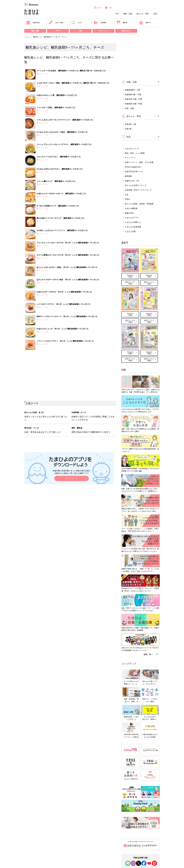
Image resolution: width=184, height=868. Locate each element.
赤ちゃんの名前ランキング (136, 185)
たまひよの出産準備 (133, 227)
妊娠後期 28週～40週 (133, 104)
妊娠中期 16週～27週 (133, 99)
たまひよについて (132, 148)
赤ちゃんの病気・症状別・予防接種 (139, 204)
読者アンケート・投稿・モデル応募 (139, 162)
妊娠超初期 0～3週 (132, 90)
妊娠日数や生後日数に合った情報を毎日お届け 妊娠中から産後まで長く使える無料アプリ (72, 472)
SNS (81, 31)
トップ (27, 37)
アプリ (58, 31)
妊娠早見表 (33, 23)
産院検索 (128, 176)
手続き (128, 199)
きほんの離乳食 (131, 208)
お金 (127, 195)
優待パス (145, 23)
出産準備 (100, 23)
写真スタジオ (126, 31)
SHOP (98, 8)
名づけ (77, 23)
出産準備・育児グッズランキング (138, 190)
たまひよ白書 (130, 231)
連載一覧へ (148, 654)
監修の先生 (129, 213)
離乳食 (122, 23)
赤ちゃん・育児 (143, 14)
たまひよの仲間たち (133, 222)
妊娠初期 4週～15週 (133, 94)
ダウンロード (72, 478)
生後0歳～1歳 (130, 124)
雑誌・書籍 (35, 31)
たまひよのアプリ (132, 218)
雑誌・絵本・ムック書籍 (135, 153)
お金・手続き (56, 23)
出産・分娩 (129, 108)
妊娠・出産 (128, 14)
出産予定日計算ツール (134, 171)
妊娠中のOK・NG (132, 181)
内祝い (109, 8)
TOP (117, 14)
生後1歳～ (129, 129)
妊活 (155, 14)
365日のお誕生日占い (134, 167)
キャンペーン (103, 31)
